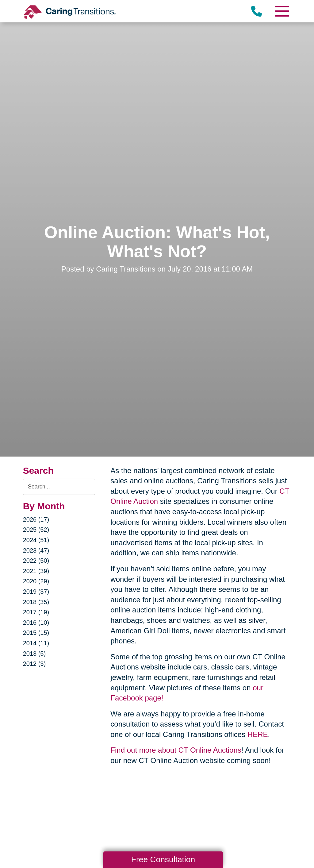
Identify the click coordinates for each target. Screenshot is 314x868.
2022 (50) (36, 561)
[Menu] (282, 11)
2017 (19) (36, 612)
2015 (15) (36, 633)
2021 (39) (36, 571)
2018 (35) (36, 602)
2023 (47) (36, 550)
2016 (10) (36, 623)
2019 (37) (36, 592)
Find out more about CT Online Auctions (176, 750)
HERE (258, 734)
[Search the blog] (59, 487)
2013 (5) (34, 654)
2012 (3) (34, 664)
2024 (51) (36, 540)
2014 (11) (36, 643)
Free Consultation (163, 859)
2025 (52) (36, 530)
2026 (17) (36, 519)
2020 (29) (36, 581)
